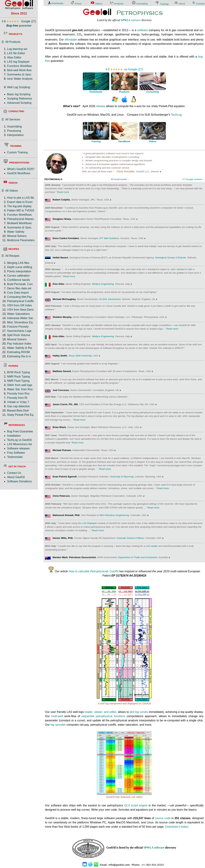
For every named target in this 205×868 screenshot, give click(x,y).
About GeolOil (16, 477)
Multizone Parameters (21, 240)
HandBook (124, 141)
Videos (153, 141)
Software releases (18, 448)
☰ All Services (11, 119)
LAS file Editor (16, 53)
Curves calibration (18, 276)
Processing (14, 131)
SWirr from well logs (20, 385)
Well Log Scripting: (19, 87)
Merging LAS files (18, 263)
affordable (71, 40)
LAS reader (152, 546)
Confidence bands (18, 280)
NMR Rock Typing (18, 377)
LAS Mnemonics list (20, 444)
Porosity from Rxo (18, 394)
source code (163, 818)
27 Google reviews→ (193, 179)
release (101, 106)
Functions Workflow (19, 66)
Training (96, 141)
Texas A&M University (80, 356)
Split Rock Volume (19, 335)
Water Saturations (18, 314)
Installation (14, 436)
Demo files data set (19, 288)
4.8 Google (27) (19, 21)
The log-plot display (19, 206)
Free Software (16, 453)
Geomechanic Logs (19, 331)
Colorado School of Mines (130, 538)
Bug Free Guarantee (20, 431)
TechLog (176, 115)
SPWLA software (154, 847)
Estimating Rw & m (19, 356)
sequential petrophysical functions (103, 716)
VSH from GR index (19, 305)
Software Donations (19, 481)
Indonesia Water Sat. (20, 318)
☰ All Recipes (10, 256)
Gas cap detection (18, 406)
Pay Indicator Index (19, 344)
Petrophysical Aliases (20, 219)
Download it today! (177, 827)
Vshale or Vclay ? (18, 402)
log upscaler (58, 725)
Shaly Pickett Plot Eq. (21, 415)
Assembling (14, 127)
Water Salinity (16, 232)
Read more (63, 192)
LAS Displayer (89, 523)
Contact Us (14, 473)
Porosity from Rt (17, 398)
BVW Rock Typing (18, 372)
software (131, 20)
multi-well (57, 716)
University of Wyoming (122, 477)
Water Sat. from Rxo (20, 389)
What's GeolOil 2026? (21, 169)
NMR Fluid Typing (18, 381)
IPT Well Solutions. (110, 238)
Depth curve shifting (20, 267)
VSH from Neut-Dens (20, 310)
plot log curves (139, 712)
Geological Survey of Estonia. (171, 258)
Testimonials (15, 457)
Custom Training (17, 152)
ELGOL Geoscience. (110, 299)
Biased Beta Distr (18, 411)
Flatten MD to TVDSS (21, 210)
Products (124, 92)
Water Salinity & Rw (20, 348)
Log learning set (17, 49)
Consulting (153, 92)
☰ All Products (11, 42)
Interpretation (15, 135)
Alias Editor (14, 57)
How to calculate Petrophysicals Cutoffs (93, 571)
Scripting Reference (20, 99)
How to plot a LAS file (21, 198)
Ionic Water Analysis (20, 79)
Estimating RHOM (18, 352)
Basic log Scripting (19, 94)
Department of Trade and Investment (138, 557)
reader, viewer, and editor (100, 712)
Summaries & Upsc (19, 74)
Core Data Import (18, 293)
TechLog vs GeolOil (19, 440)
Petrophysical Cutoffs (20, 301)
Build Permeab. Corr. (20, 284)
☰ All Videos (10, 191)
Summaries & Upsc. (20, 227)
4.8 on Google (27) (124, 69)
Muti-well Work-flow (19, 70)
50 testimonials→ (120, 179)
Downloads (96, 92)
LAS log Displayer (18, 62)
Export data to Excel (20, 202)
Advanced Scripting (19, 103)
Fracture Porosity (18, 327)
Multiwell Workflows (19, 223)
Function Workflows (19, 215)
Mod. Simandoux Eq (20, 322)
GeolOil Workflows (19, 173)
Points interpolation (19, 271)
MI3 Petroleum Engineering (114, 515)
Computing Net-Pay (19, 297)
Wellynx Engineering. (103, 284)
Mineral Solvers (17, 236)
